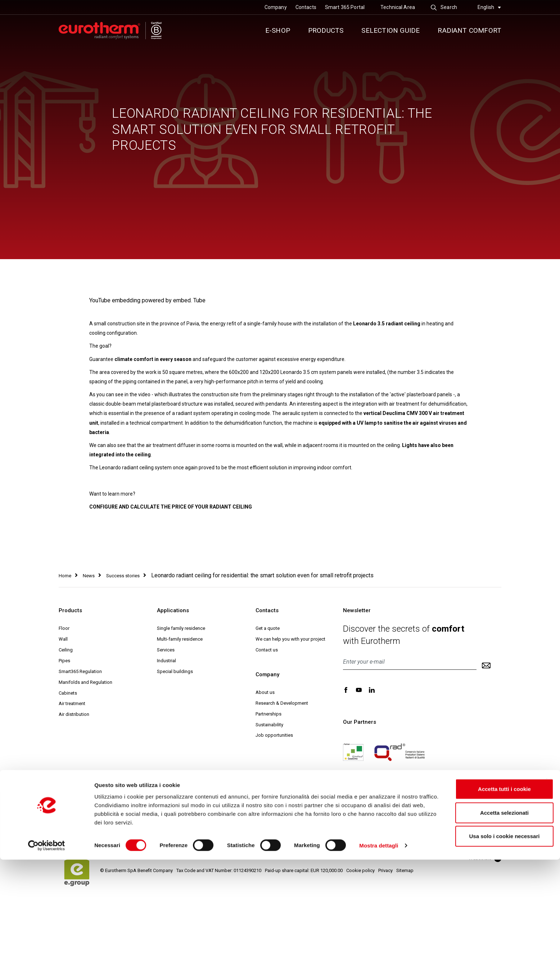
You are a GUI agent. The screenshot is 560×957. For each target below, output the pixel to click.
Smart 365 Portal (345, 7)
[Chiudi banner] (549, 879)
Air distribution (74, 714)
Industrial (166, 661)
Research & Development (282, 703)
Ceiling (66, 650)
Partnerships (268, 714)
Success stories (123, 576)
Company (276, 7)
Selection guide (390, 30)
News (89, 576)
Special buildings (175, 671)
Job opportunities (274, 735)
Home (65, 576)
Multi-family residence (180, 639)
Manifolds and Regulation (85, 682)
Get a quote (268, 628)
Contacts (306, 7)
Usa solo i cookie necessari (487, 933)
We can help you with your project (290, 639)
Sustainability (269, 725)
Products (326, 30)
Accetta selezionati (486, 910)
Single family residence (181, 628)
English (489, 7)
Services (166, 650)
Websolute (485, 858)
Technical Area (398, 7)
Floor (64, 628)
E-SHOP (278, 30)
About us (265, 692)
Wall (63, 639)
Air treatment (72, 703)
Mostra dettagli (379, 943)
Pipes (64, 661)
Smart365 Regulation (80, 671)
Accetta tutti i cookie (487, 886)
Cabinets (68, 693)
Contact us (267, 650)
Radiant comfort (469, 30)
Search (444, 7)
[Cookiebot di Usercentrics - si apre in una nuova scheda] (47, 943)
